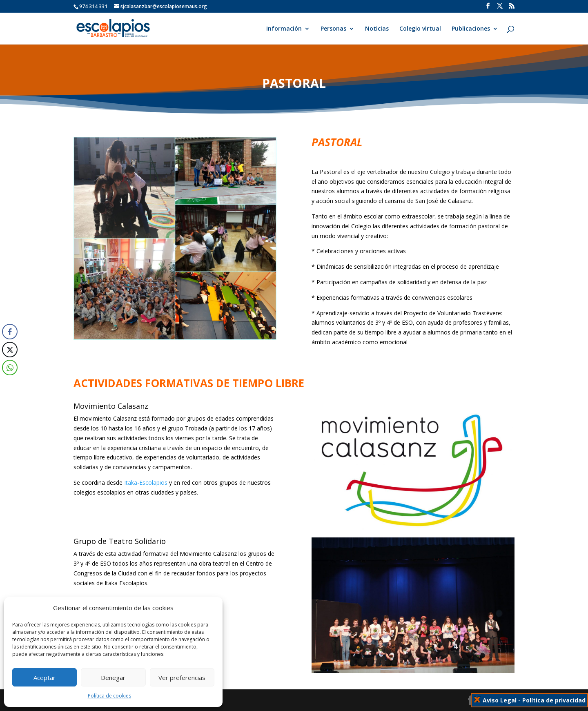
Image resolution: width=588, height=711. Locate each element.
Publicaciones (471, 29)
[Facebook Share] (10, 332)
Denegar (113, 678)
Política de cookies (109, 696)
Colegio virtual (420, 29)
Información (284, 29)
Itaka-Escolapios (146, 483)
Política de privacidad (554, 700)
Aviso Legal (500, 700)
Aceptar (45, 678)
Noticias (377, 29)
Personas (333, 29)
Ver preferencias (182, 678)
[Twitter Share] (10, 350)
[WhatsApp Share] (9, 368)
